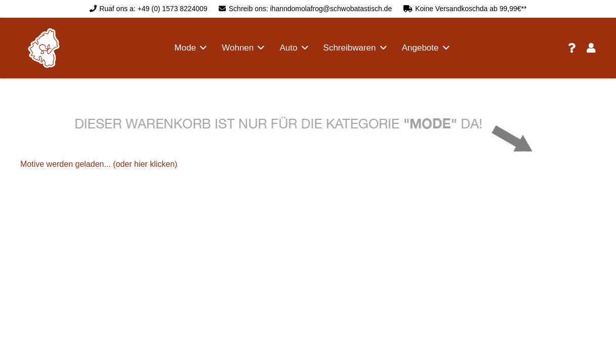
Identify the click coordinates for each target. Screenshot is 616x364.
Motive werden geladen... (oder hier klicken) (99, 164)
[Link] (572, 48)
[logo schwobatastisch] (44, 48)
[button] (201, 48)
